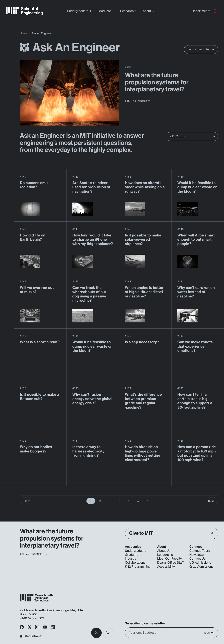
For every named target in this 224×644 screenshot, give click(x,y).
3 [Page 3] (110, 501)
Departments (204, 11)
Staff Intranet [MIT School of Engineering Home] (31, 636)
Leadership (165, 555)
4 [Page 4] (119, 501)
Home (23, 33)
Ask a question (201, 49)
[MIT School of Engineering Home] (24, 11)
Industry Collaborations (135, 561)
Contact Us (197, 559)
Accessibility (166, 567)
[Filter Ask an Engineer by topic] (192, 136)
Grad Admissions (201, 567)
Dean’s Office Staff (170, 563)
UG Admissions (200, 563)
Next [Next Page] (211, 501)
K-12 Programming (138, 567)
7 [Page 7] (147, 501)
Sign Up (209, 633)
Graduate (106, 11)
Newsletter (197, 555)
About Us (164, 551)
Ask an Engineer (33, 554)
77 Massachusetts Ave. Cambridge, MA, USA (52, 610)
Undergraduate (80, 11)
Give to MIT (171, 533)
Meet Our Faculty (169, 559)
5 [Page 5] (128, 501)
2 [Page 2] (100, 501)
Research (129, 11)
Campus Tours (200, 551)
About (149, 11)
